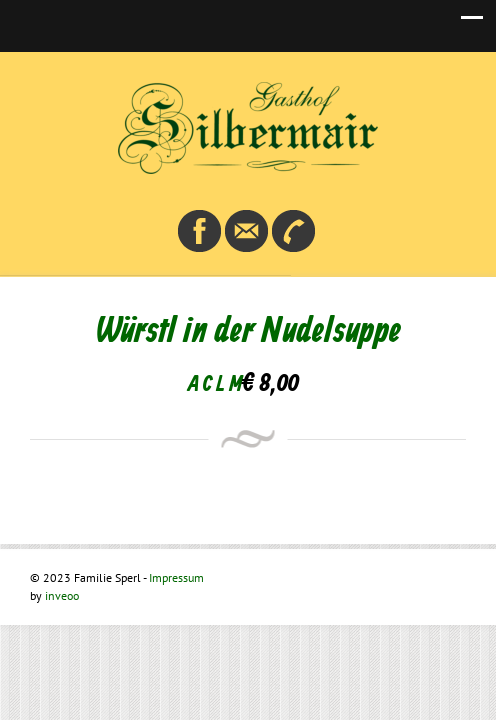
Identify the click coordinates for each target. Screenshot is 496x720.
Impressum (176, 577)
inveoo (62, 595)
